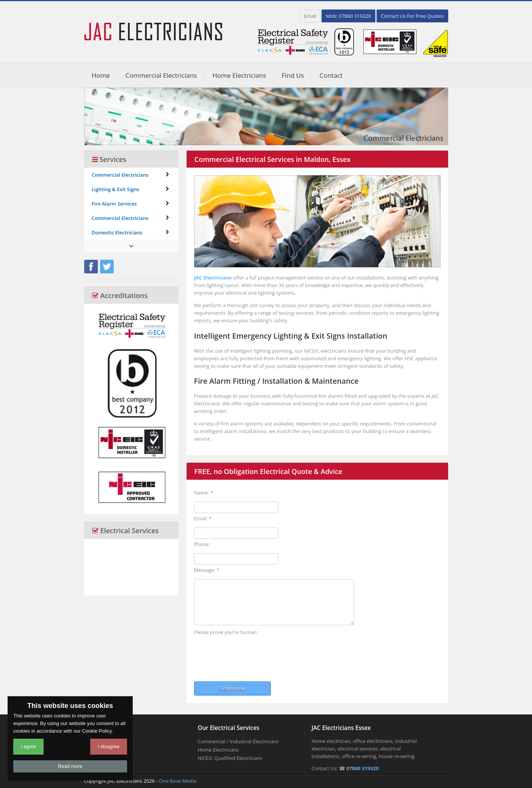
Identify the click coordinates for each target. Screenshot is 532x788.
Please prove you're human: (226, 632)
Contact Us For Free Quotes (412, 16)
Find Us (293, 75)
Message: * (207, 570)
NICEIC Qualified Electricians (230, 758)
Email (310, 16)
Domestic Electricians (131, 232)
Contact (331, 75)
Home (101, 75)
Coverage (95, 758)
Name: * (204, 493)
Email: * (203, 518)
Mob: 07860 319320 (348, 16)
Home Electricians (239, 75)
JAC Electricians (213, 278)
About (91, 750)
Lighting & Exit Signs (131, 189)
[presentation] (252, 656)
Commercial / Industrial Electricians (238, 741)
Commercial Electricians (161, 75)
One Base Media (178, 781)
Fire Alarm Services (131, 204)
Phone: (202, 544)
